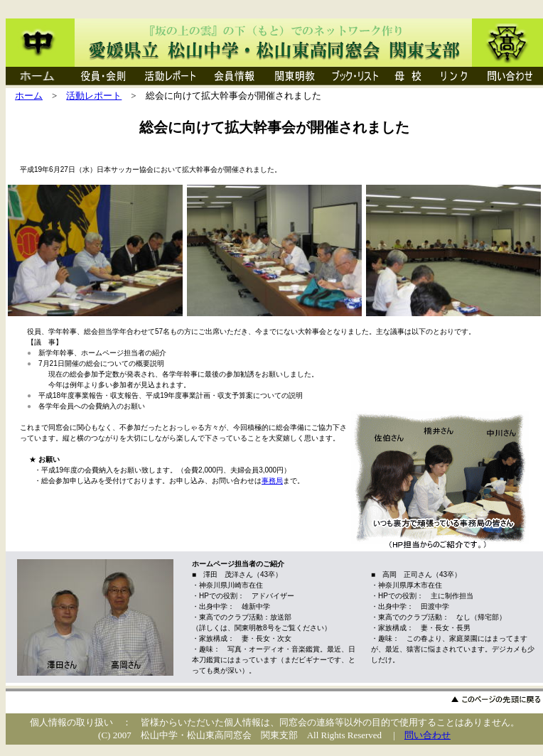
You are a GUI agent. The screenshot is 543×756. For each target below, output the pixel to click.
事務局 (272, 481)
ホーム (29, 96)
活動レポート (94, 96)
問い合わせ (428, 735)
